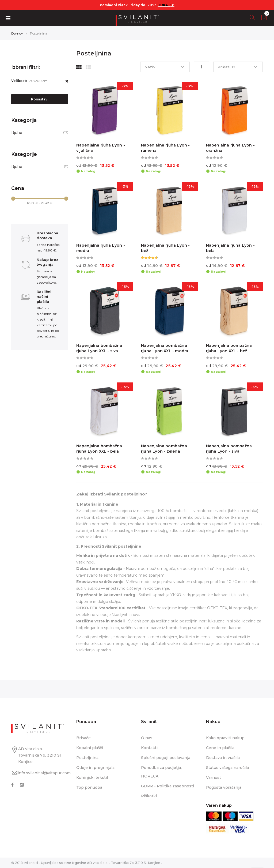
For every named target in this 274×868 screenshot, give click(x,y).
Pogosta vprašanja (224, 787)
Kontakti (149, 748)
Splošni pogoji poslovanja (166, 758)
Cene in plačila (220, 748)
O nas (147, 738)
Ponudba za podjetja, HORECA (161, 772)
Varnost (214, 777)
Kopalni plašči (90, 748)
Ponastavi (40, 99)
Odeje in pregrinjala (95, 768)
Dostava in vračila (223, 758)
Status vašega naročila (227, 768)
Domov (17, 33)
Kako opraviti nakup (225, 738)
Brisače (83, 738)
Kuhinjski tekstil (92, 777)
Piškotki (149, 796)
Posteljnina (87, 758)
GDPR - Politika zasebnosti (168, 786)
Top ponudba (89, 787)
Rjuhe (17, 133)
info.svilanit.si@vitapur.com (44, 773)
